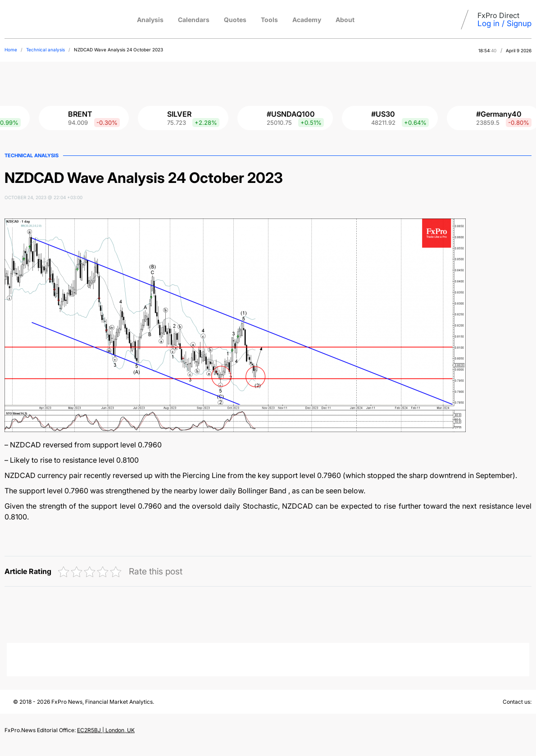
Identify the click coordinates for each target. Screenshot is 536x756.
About (345, 20)
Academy (307, 20)
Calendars (194, 20)
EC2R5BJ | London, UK (106, 730)
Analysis (150, 20)
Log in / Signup (504, 23)
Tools (269, 20)
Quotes (235, 20)
